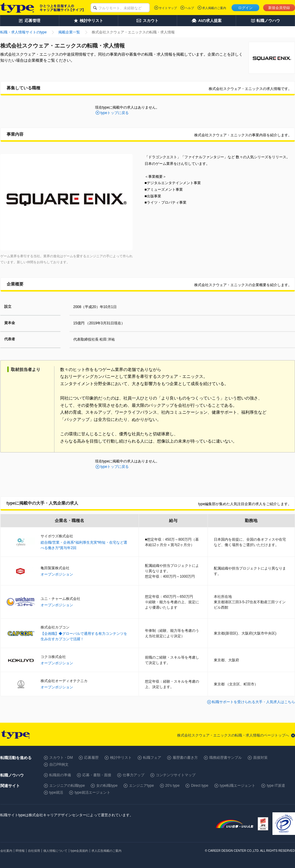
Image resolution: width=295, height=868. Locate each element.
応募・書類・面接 (97, 775)
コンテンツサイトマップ (176, 775)
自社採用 (34, 851)
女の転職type (107, 786)
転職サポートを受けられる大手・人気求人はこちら (254, 702)
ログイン (245, 8)
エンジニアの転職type (67, 786)
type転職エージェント (238, 786)
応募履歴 (91, 758)
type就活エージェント (92, 792)
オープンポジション (57, 574)
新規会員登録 (279, 8)
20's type (173, 786)
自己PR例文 (59, 765)
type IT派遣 (276, 786)
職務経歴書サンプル (226, 758)
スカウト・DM (61, 758)
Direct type (200, 786)
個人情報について (55, 851)
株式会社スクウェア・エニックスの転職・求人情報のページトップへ (233, 735)
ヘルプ (189, 8)
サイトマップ (168, 8)
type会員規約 (80, 851)
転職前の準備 (60, 775)
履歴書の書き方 (185, 758)
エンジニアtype (141, 786)
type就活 (56, 792)
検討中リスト (121, 758)
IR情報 (20, 851)
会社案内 (6, 851)
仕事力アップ (134, 775)
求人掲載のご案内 (214, 8)
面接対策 (260, 758)
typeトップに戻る (115, 113)
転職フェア (152, 758)
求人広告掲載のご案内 (106, 851)
